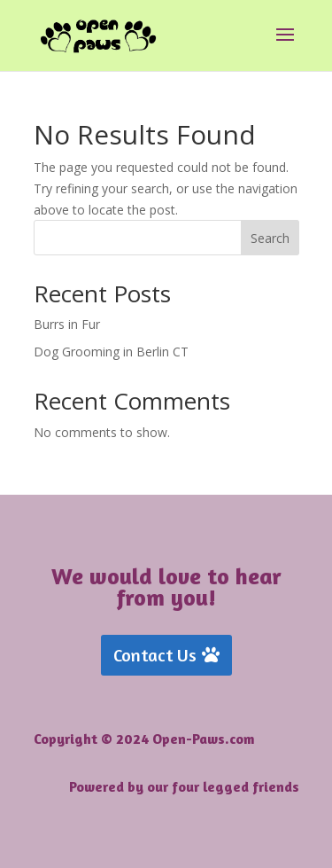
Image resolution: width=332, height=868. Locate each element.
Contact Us (155, 655)
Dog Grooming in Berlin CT (111, 352)
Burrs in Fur (67, 324)
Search (270, 238)
